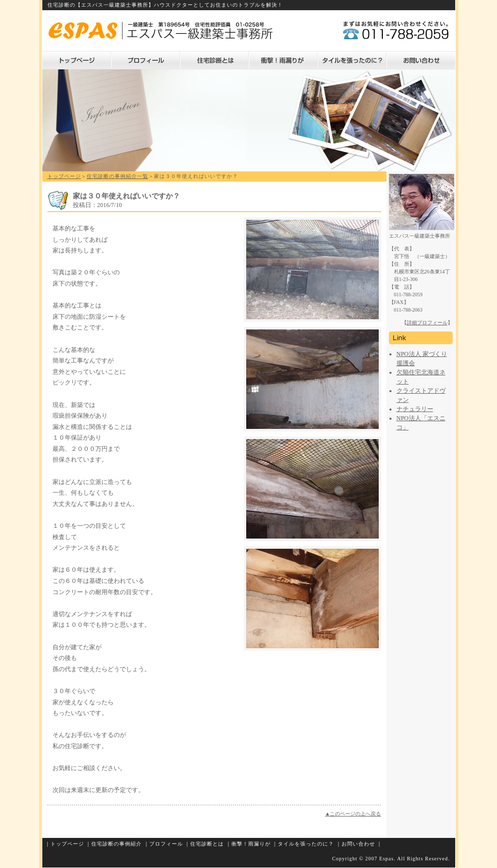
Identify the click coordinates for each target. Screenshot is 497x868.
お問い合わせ (421, 60)
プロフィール (146, 60)
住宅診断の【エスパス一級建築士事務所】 (101, 5)
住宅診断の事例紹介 (116, 844)
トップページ (77, 60)
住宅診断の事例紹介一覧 (117, 176)
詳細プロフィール (427, 323)
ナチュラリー (415, 409)
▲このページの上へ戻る (353, 814)
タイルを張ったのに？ (352, 60)
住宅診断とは (214, 60)
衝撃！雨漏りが (283, 60)
